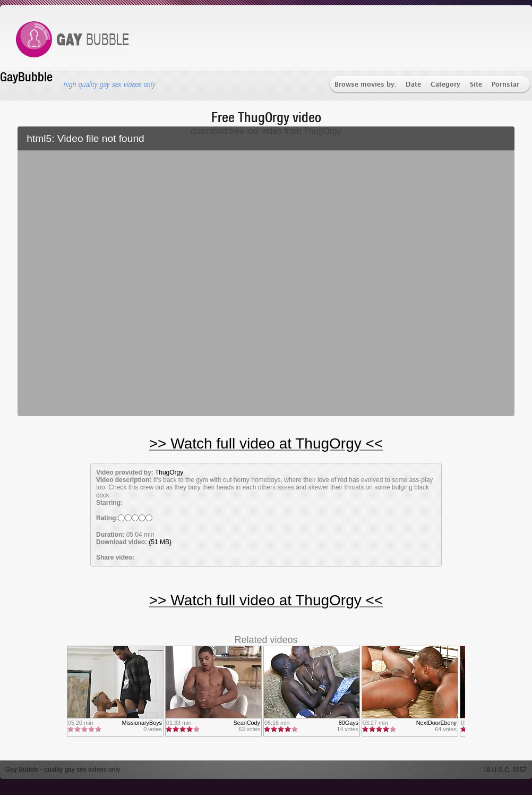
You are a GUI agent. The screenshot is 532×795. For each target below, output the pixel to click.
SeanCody (247, 723)
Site (476, 85)
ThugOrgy (169, 472)
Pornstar (505, 85)
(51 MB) (160, 542)
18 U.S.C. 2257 (505, 770)
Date (413, 85)
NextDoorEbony (436, 723)
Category (445, 85)
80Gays (349, 723)
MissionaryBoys (142, 723)
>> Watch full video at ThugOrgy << (266, 443)
